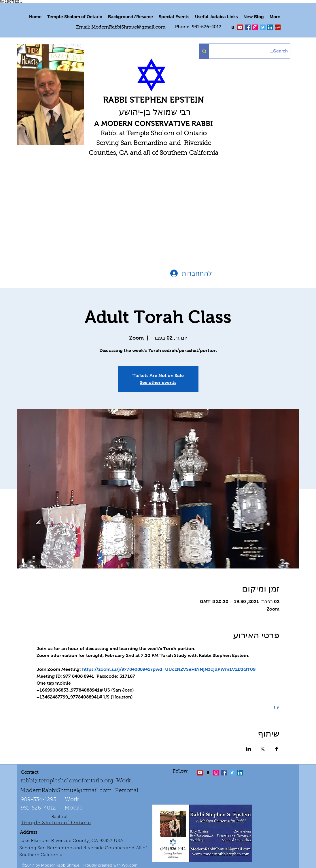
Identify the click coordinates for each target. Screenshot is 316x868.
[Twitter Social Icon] (263, 27)
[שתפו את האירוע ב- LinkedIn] (248, 749)
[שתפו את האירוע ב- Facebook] (277, 749)
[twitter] (240, 27)
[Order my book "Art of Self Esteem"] (233, 27)
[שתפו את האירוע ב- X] (263, 749)
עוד (276, 707)
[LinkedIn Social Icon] (270, 27)
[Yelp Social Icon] (278, 27)
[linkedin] (255, 27)
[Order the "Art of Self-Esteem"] (208, 773)
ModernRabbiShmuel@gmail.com (128, 27)
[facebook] (248, 27)
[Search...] (254, 51)
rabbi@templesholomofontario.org (67, 781)
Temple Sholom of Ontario (167, 134)
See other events (158, 382)
